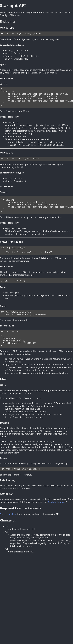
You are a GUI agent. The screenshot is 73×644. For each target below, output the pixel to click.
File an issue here (8, 530)
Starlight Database (57, 518)
